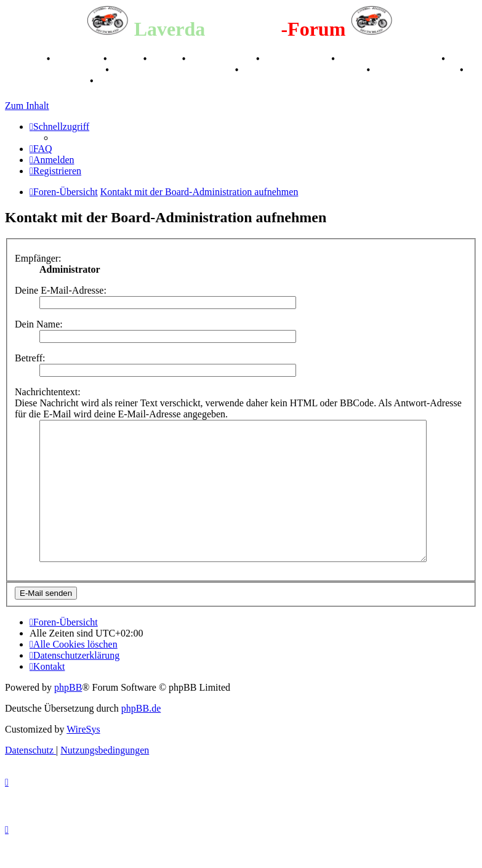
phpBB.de (141, 736)
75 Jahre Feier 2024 (46, 81)
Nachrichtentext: (48, 392)
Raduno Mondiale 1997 (54, 70)
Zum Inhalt (27, 106)
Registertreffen (222, 59)
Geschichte (78, 59)
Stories (127, 59)
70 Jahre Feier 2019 (416, 70)
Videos (166, 59)
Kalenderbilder (297, 59)
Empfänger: (38, 258)
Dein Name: (39, 324)
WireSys (83, 757)
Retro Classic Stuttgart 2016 (173, 70)
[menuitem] (41, 149)
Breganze (25, 59)
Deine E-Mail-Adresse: (61, 290)
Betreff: (30, 358)
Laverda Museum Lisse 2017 (303, 70)
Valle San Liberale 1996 (390, 59)
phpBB (68, 715)
